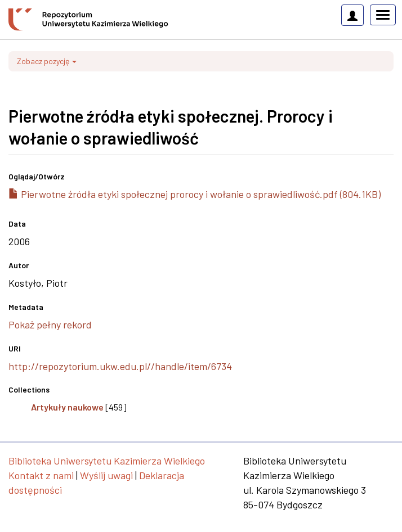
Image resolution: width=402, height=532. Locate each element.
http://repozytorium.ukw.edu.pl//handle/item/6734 (120, 366)
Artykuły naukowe (67, 407)
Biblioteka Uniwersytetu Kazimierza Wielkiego (107, 461)
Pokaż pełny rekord (50, 324)
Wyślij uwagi (106, 475)
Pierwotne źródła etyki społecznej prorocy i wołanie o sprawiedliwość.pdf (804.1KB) (195, 194)
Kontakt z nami (41, 475)
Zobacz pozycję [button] (47, 61)
